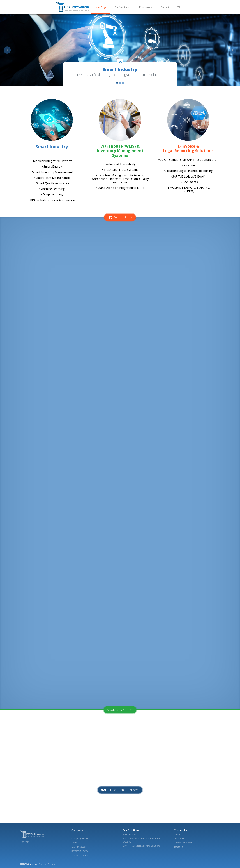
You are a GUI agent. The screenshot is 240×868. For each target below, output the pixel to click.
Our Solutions (122, 7)
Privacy (42, 864)
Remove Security (80, 851)
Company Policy (80, 855)
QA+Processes (79, 847)
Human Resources (183, 843)
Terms (51, 864)
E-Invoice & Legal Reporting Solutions (141, 846)
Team (74, 843)
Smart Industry (130, 834)
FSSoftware (145, 7)
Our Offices (180, 838)
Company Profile (80, 838)
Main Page (103, 7)
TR (179, 7)
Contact (165, 7)
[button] (7, 50)
